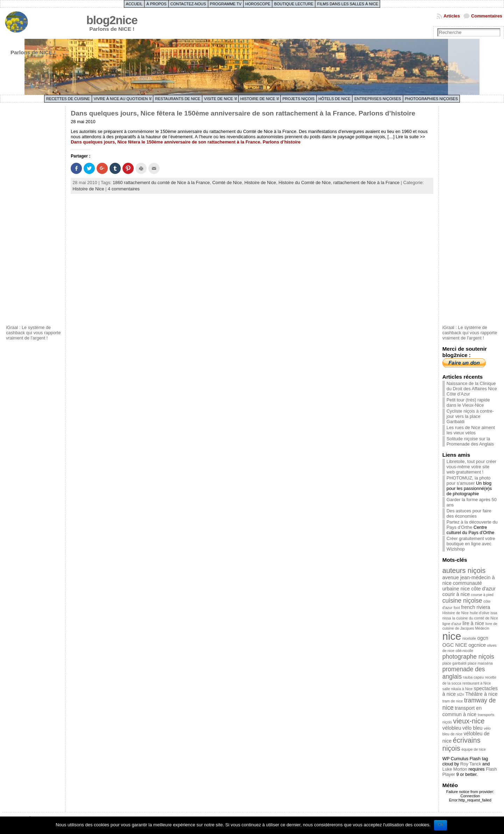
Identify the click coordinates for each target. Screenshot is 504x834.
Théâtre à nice (481, 694)
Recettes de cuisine (68, 99)
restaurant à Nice (477, 683)
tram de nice (453, 701)
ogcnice (477, 645)
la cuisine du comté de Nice (475, 618)
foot (457, 608)
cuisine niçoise (462, 601)
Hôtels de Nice (335, 99)
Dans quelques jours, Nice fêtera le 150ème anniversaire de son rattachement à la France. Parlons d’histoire (243, 113)
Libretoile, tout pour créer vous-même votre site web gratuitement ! (471, 467)
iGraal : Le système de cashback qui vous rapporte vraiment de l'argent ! (33, 333)
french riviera (475, 607)
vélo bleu (472, 728)
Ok (440, 825)
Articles (452, 16)
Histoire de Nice (258, 99)
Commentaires (487, 16)
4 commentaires (124, 189)
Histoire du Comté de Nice (305, 183)
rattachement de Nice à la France (366, 183)
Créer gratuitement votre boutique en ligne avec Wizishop (471, 544)
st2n (461, 694)
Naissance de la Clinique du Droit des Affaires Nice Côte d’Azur (472, 389)
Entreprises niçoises (377, 99)
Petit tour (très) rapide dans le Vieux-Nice (468, 402)
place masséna (480, 663)
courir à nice (456, 594)
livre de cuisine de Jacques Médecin (470, 626)
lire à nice (474, 623)
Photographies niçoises (431, 99)
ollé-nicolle (464, 651)
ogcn (483, 638)
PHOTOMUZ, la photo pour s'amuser (469, 481)
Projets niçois (299, 99)
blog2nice (112, 20)
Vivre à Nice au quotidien (121, 99)
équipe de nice (474, 749)
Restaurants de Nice (178, 99)
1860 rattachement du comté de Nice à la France (161, 183)
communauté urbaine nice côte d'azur (469, 586)
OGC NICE (455, 645)
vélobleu (452, 728)
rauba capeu (473, 677)
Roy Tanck (471, 764)
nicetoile (469, 638)
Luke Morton (455, 769)
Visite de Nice (219, 99)
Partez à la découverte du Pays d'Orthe (472, 525)
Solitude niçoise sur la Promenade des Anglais (470, 441)
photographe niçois (468, 657)
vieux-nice (469, 721)
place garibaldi (454, 663)
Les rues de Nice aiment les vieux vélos (471, 430)
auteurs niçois (464, 570)
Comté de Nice (227, 183)
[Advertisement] (34, 215)
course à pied (482, 595)
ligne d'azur (452, 624)
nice (452, 636)
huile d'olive (480, 613)
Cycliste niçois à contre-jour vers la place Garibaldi (470, 416)
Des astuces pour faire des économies (469, 513)
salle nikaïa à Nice (457, 689)
